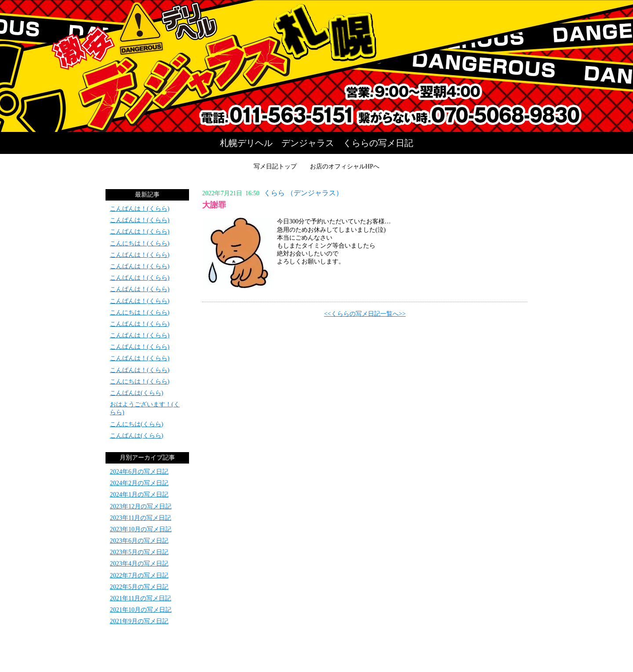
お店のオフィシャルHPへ (345, 166)
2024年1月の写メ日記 (139, 495)
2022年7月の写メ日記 (139, 575)
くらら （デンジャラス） (303, 193)
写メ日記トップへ (316, 66)
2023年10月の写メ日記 (141, 529)
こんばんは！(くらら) (140, 209)
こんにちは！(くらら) (140, 243)
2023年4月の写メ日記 (139, 564)
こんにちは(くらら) (136, 424)
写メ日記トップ (275, 166)
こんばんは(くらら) (136, 393)
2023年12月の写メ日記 (141, 506)
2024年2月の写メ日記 (139, 483)
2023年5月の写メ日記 (139, 552)
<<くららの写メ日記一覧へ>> (365, 314)
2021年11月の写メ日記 (140, 598)
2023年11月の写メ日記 (140, 518)
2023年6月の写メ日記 (139, 541)
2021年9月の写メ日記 (139, 621)
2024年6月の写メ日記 (139, 472)
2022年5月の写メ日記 (139, 587)
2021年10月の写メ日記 (141, 610)
